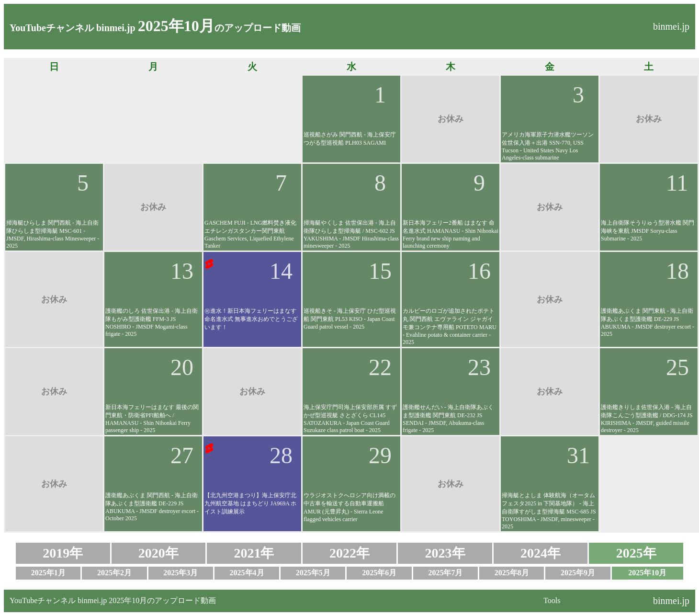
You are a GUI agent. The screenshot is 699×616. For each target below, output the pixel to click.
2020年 (158, 553)
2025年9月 (578, 573)
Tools (552, 600)
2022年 (349, 553)
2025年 (636, 553)
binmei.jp (671, 26)
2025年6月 (379, 573)
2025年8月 (512, 573)
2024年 (541, 553)
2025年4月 (247, 573)
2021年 (254, 553)
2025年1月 (48, 573)
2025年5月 (313, 573)
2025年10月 (647, 573)
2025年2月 (114, 573)
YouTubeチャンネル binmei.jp (73, 28)
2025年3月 (180, 573)
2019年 (63, 553)
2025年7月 (445, 573)
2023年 (445, 553)
